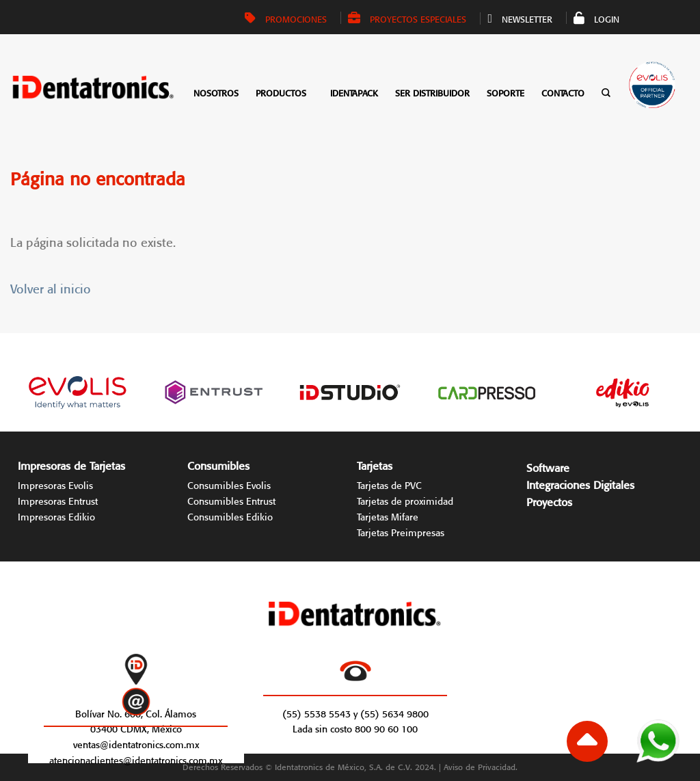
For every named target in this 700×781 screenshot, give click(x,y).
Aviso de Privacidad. (481, 766)
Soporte (506, 92)
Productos (281, 92)
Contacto (563, 92)
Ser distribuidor (432, 92)
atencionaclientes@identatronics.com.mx (136, 759)
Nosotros (216, 92)
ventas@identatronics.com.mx (136, 743)
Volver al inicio (51, 287)
